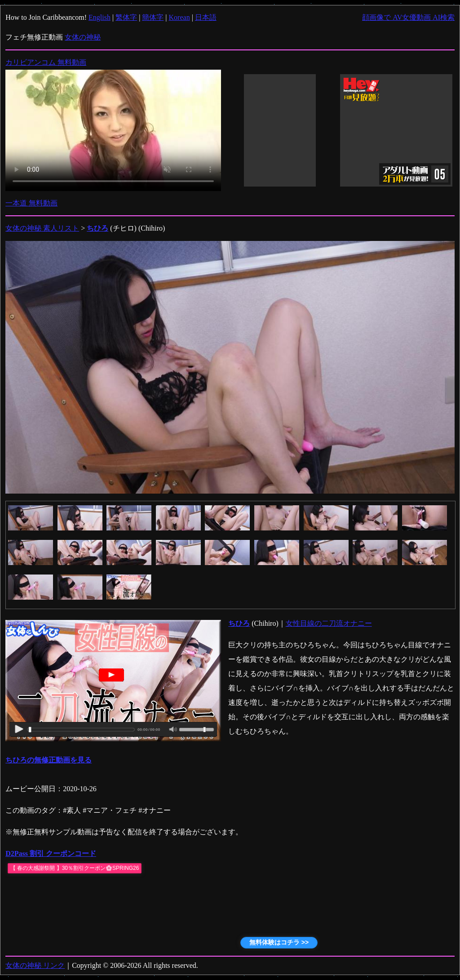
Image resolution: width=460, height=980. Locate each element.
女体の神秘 (83, 37)
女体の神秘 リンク (35, 965)
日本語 (206, 17)
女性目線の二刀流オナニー (329, 623)
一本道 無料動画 (31, 203)
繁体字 (126, 17)
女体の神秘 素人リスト (42, 228)
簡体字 (153, 17)
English (100, 17)
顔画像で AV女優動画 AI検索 (408, 17)
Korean (179, 17)
